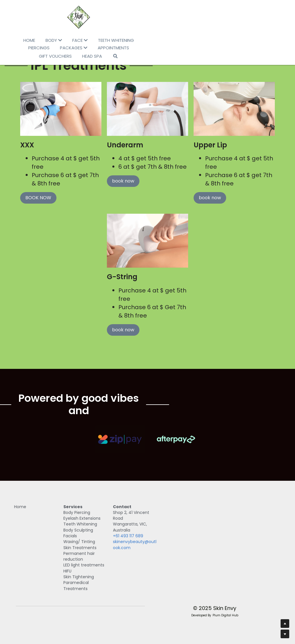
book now (122, 182)
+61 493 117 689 (166, 533)
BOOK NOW (33, 199)
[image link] (147, 17)
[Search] (184, 49)
